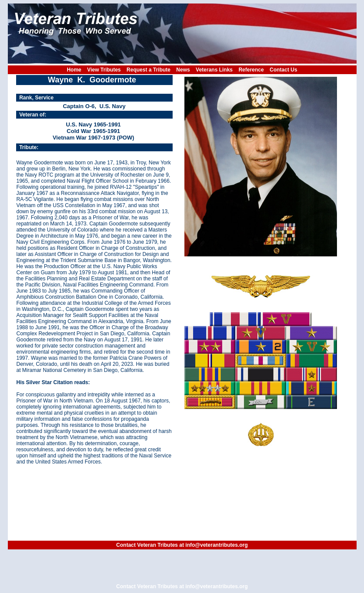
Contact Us (284, 70)
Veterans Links (214, 70)
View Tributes (104, 70)
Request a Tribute (148, 70)
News (183, 70)
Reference (251, 70)
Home (74, 70)
